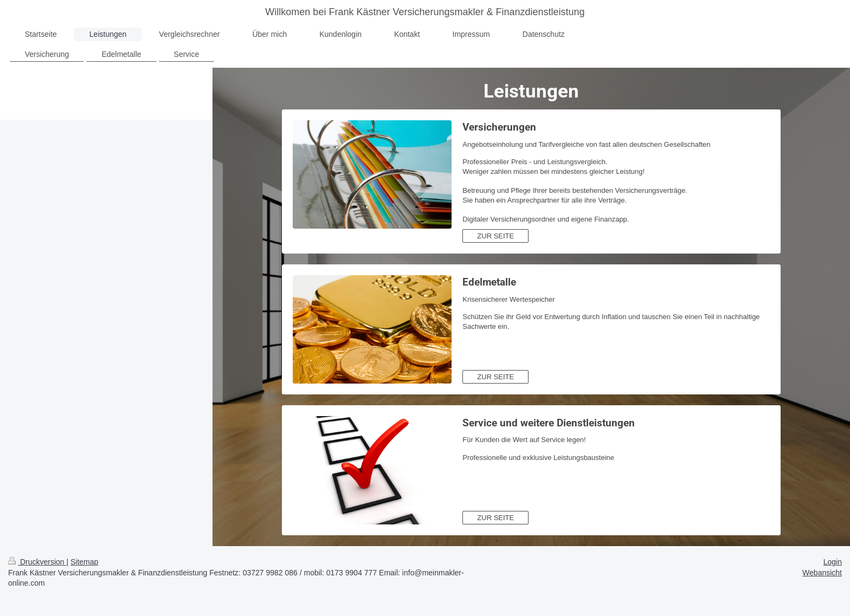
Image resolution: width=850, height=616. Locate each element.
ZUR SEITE (495, 236)
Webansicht (822, 573)
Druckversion (37, 562)
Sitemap (84, 562)
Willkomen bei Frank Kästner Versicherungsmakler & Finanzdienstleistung (425, 12)
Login (833, 562)
